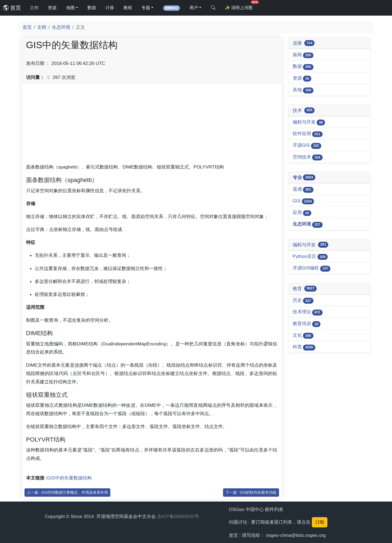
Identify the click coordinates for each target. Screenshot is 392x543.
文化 (303, 336)
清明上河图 (240, 6)
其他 (303, 90)
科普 (304, 347)
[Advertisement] (152, 125)
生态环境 (61, 27)
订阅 (320, 522)
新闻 (303, 55)
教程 (128, 8)
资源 (52, 8)
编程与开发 (309, 122)
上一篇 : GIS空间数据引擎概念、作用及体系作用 (68, 492)
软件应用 (308, 134)
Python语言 (310, 257)
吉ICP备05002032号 (178, 516)
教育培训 (307, 324)
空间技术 (308, 157)
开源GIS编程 (312, 268)
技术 (304, 110)
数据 (92, 8)
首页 (12, 8)
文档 (34, 8)
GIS (303, 201)
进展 (304, 43)
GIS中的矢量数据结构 (69, 478)
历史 (303, 301)
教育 (305, 289)
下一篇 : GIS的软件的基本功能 (251, 492)
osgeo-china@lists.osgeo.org (296, 535)
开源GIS (307, 146)
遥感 (303, 189)
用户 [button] (194, 8)
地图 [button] (70, 8)
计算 (110, 8)
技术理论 (308, 312)
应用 (302, 213)
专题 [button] (146, 8)
